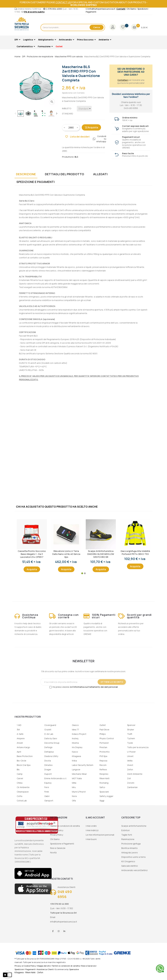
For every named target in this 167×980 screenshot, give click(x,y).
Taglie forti (127, 835)
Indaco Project (79, 734)
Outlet (103, 725)
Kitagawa (76, 756)
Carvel (20, 778)
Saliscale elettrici (130, 866)
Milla (74, 783)
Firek (47, 792)
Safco (102, 787)
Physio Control (107, 738)
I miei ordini (91, 826)
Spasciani (104, 792)
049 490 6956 (65, 894)
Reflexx (103, 769)
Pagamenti (91, 12)
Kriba (74, 761)
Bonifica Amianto (129, 848)
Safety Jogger (106, 796)
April (19, 752)
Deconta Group (52, 743)
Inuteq (75, 738)
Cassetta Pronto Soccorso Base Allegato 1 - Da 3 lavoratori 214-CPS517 (32, 554)
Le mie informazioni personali (100, 835)
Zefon (130, 769)
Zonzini (131, 783)
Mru (74, 787)
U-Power (131, 752)
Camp (20, 774)
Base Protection (25, 756)
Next (57, 114)
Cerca (97, 27)
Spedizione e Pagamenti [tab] (36, 182)
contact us (63, 2)
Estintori (125, 830)
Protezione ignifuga (131, 844)
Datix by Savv (51, 738)
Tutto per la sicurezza (138, 747)
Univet (130, 756)
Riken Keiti (104, 778)
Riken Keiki (30, 972)
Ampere (21, 738)
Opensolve (74, 969)
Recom (103, 765)
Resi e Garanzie (58, 848)
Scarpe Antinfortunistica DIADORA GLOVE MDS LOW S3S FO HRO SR (101, 554)
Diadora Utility (51, 756)
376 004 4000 (55, 9)
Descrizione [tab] (26, 174)
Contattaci (123, 80)
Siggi (102, 801)
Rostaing (104, 783)
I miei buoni (91, 839)
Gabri (47, 796)
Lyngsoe (76, 769)
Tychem (131, 738)
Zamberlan (132, 787)
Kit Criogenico (128, 861)
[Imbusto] (84, 109)
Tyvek (130, 743)
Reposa (103, 761)
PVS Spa (103, 756)
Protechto (105, 752)
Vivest (130, 765)
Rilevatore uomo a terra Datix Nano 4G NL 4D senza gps (66, 554)
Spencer (131, 725)
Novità (53, 853)
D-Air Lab (49, 734)
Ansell (20, 743)
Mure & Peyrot (79, 792)
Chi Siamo (131, 9)
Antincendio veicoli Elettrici (134, 870)
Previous (15, 114)
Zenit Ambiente (135, 774)
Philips (103, 734)
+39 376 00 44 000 (59, 904)
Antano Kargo (23, 747)
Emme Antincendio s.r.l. (56, 778)
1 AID (19, 725)
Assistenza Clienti (45, 969)
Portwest (104, 743)
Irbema (75, 743)
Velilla (130, 761)
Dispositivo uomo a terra (133, 857)
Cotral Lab (22, 801)
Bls (18, 769)
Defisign (48, 747)
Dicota (48, 761)
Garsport (49, 801)
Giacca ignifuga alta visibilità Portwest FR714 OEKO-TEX (135, 553)
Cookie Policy (57, 830)
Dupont (48, 774)
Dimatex (48, 765)
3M (18, 730)
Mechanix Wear (79, 774)
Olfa (74, 801)
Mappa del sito (44, 966)
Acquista (91, 127)
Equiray (48, 783)
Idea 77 (75, 730)
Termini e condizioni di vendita (65, 826)
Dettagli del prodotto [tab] (65, 174)
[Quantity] (71, 128)
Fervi (47, 787)
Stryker (131, 730)
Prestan (103, 747)
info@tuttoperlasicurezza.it (102, 9)
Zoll (129, 778)
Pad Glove (104, 730)
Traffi (130, 734)
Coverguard (50, 725)
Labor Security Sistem (83, 765)
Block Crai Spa (24, 765)
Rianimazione (128, 839)
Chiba (20, 783)
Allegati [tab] (100, 174)
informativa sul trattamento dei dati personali (96, 687)
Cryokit (48, 730)
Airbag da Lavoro (130, 853)
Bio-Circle (22, 761)
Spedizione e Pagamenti (62, 844)
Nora (74, 796)
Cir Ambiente (23, 787)
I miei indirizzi (92, 830)
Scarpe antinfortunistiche (134, 826)
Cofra (20, 796)
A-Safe (20, 734)
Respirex (104, 774)
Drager (48, 769)
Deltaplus (49, 752)
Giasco (75, 725)
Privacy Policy (57, 835)
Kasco (75, 752)
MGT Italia (77, 778)
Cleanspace (23, 792)
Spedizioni (143, 9)
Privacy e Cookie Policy (25, 966)
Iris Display (77, 747)
